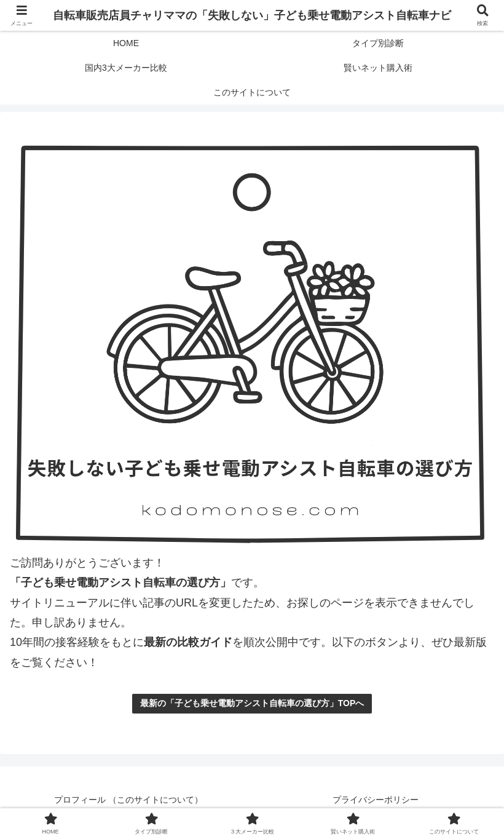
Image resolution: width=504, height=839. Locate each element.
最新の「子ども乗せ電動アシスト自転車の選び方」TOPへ (252, 703)
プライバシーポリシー (376, 800)
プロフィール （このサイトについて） (128, 800)
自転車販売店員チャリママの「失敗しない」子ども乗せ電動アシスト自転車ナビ (252, 15)
